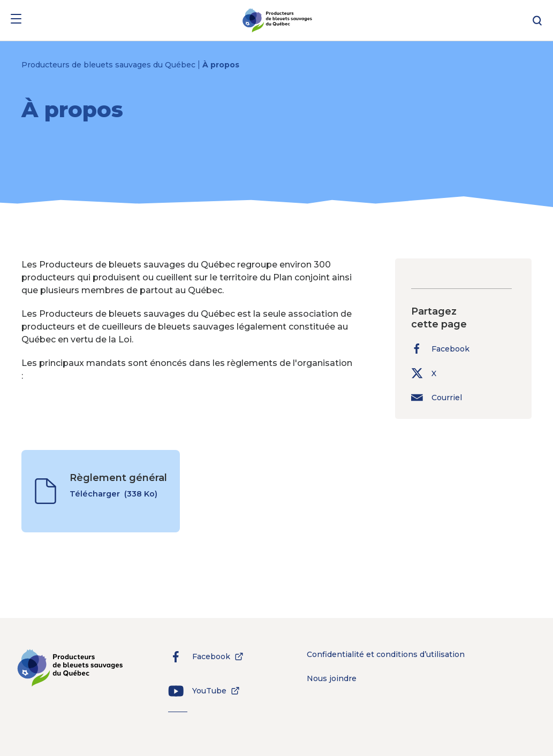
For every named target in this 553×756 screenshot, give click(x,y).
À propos (221, 65)
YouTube (200, 691)
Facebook (440, 349)
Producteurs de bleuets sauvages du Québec (109, 65)
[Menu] (16, 21)
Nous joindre (332, 678)
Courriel (437, 397)
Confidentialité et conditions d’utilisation (386, 654)
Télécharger (113, 499)
